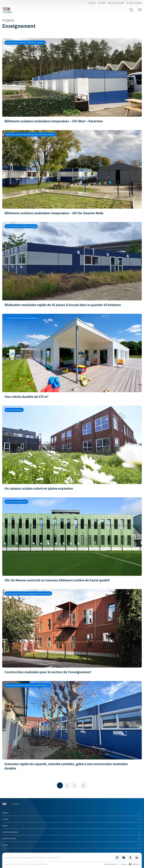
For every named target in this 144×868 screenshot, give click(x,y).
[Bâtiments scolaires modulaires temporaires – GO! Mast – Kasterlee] (72, 82)
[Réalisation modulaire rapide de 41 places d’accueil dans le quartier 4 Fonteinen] (72, 266)
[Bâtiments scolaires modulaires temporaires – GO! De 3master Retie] (72, 174)
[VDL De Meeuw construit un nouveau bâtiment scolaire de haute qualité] (72, 541)
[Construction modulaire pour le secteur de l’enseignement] (72, 633)
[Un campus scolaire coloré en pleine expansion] (72, 449)
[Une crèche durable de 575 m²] (72, 357)
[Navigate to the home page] (7, 10)
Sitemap (124, 864)
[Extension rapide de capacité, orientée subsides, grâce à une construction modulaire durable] (72, 727)
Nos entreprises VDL (111, 864)
